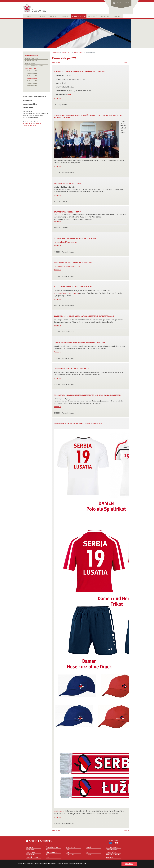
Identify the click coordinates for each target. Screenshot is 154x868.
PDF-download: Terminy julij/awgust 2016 (67, 266)
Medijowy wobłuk (31, 56)
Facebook (26, 126)
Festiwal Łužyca (111, 852)
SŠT (87, 852)
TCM (47, 857)
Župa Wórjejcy (30, 852)
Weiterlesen (57, 99)
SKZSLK (88, 855)
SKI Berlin (89, 847)
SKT (87, 850)
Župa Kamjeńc (30, 855)
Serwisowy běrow (112, 850)
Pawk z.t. (69, 850)
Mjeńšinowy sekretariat (113, 855)
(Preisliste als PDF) (59, 811)
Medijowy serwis (30, 63)
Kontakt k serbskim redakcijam (34, 66)
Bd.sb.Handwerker (52, 852)
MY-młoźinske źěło (112, 847)
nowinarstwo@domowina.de (32, 124)
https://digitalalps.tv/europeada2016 (66, 293)
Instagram (33, 126)
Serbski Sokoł (70, 855)
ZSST (47, 850)
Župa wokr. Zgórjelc (32, 857)
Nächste (126, 63)
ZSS (47, 855)
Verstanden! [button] (129, 864)
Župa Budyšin (30, 850)
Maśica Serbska (71, 847)
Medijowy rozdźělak (31, 61)
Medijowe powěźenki (31, 58)
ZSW (67, 852)
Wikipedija (109, 857)
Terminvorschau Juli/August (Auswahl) (66, 242)
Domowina (29, 847)
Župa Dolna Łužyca (52, 847)
